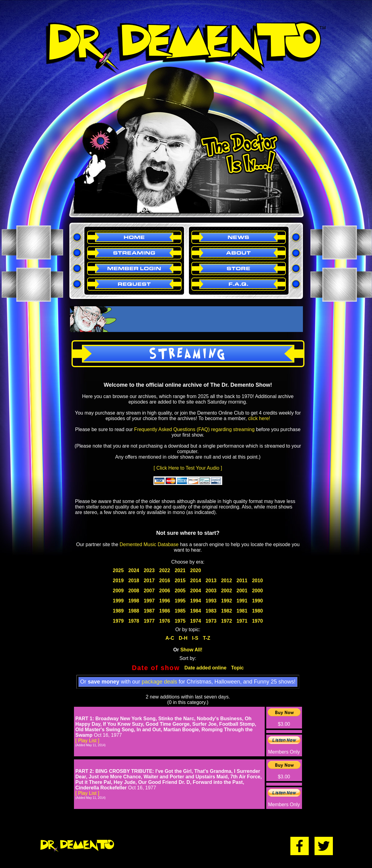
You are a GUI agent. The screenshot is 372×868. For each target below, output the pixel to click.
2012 (227, 581)
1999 (118, 601)
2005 (180, 591)
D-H (183, 638)
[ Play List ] (87, 741)
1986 (165, 611)
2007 (149, 591)
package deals (159, 682)
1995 (180, 601)
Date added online (205, 668)
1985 (180, 611)
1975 (180, 621)
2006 (165, 591)
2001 (242, 591)
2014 (196, 581)
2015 (180, 581)
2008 (134, 591)
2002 (227, 591)
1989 (118, 611)
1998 (134, 601)
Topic (237, 668)
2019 (118, 581)
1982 (227, 611)
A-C (170, 638)
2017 (149, 581)
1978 (134, 621)
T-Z (207, 638)
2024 (134, 570)
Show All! (191, 650)
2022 (165, 570)
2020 (196, 570)
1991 (242, 601)
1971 (242, 621)
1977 (149, 621)
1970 (257, 621)
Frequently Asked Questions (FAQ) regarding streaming (194, 429)
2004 (196, 591)
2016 (165, 581)
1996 (165, 601)
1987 (149, 611)
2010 (257, 581)
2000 (257, 591)
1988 (134, 611)
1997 (149, 601)
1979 (118, 621)
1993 (211, 601)
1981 (242, 611)
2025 (118, 570)
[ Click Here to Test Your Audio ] (188, 468)
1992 (227, 601)
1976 (165, 621)
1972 (227, 621)
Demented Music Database (149, 544)
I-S (195, 638)
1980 (257, 611)
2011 (242, 581)
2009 (118, 591)
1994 (196, 601)
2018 (134, 581)
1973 (211, 621)
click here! (259, 418)
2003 (211, 591)
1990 (257, 601)
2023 (149, 570)
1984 (196, 611)
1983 (211, 611)
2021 (180, 570)
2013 (211, 581)
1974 (196, 621)
